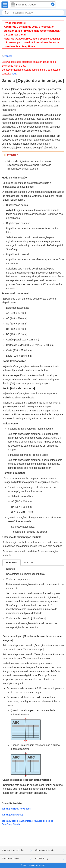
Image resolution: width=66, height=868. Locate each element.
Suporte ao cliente (11, 859)
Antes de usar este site (13, 850)
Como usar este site (45, 850)
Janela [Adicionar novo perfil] (16, 809)
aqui (14, 74)
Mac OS (29, 563)
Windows (12, 563)
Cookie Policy (42, 859)
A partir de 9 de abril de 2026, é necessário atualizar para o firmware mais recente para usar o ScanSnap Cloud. (32, 31)
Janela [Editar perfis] (12, 815)
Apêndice (8, 56)
